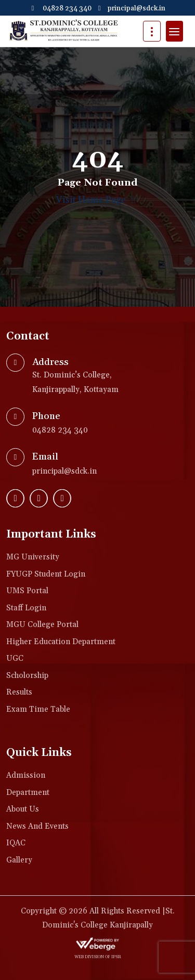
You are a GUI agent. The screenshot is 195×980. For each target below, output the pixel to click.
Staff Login (26, 608)
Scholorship (27, 676)
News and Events (37, 826)
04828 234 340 (60, 8)
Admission (26, 775)
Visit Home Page (97, 200)
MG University (33, 557)
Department (28, 793)
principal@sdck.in (131, 8)
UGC (15, 658)
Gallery (19, 860)
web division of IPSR (98, 957)
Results (19, 692)
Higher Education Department (61, 642)
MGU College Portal (42, 625)
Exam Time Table (38, 709)
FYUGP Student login (46, 574)
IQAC (16, 843)
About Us (23, 809)
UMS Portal (27, 591)
